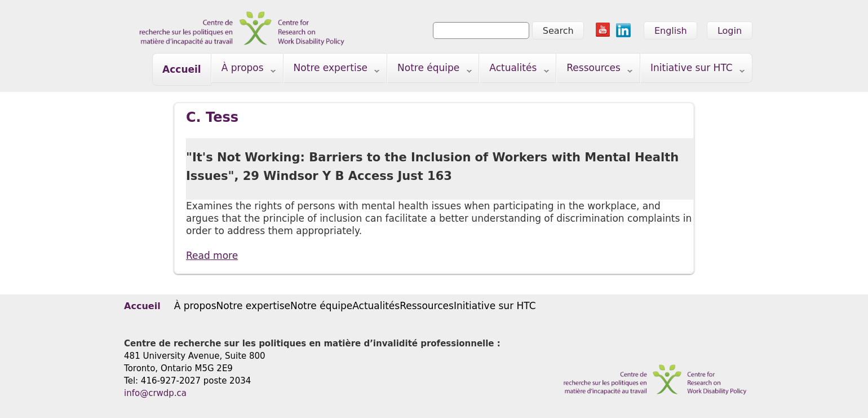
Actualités (514, 70)
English (671, 31)
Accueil (182, 69)
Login (730, 31)
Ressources (595, 70)
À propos (244, 70)
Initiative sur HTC (693, 70)
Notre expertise (332, 70)
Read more (212, 255)
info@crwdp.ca (155, 393)
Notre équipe (430, 70)
